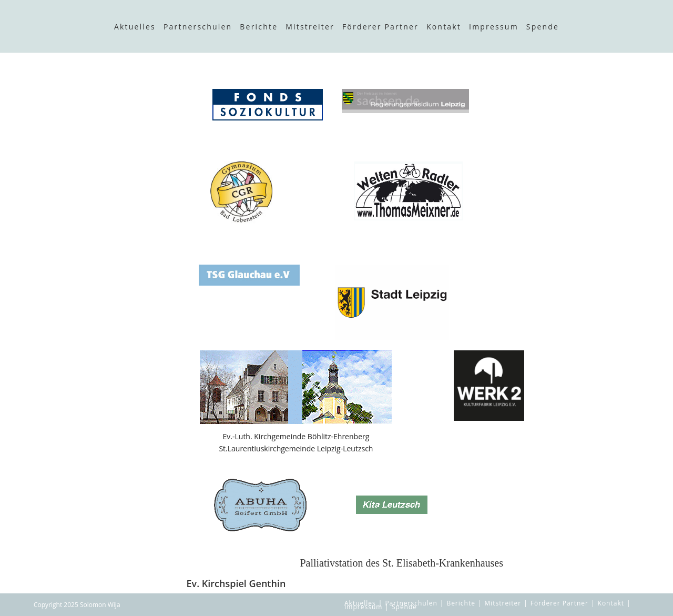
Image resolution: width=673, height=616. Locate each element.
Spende (543, 27)
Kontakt (444, 27)
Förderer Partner (380, 27)
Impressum (494, 27)
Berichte (259, 27)
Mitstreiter (310, 27)
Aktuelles (135, 27)
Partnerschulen (198, 27)
